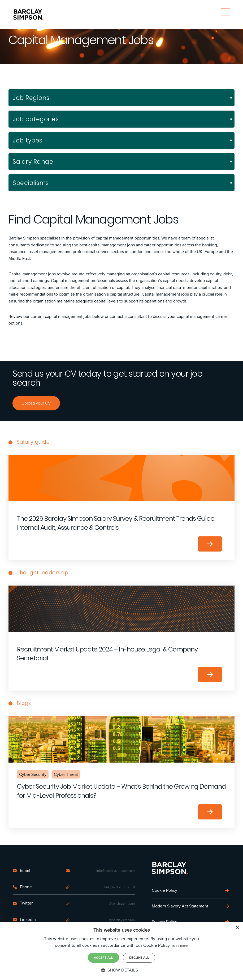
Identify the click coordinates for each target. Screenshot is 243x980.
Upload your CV (36, 403)
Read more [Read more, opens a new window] (180, 946)
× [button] (237, 928)
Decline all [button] (139, 958)
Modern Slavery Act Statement (180, 906)
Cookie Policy (164, 890)
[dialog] (121, 951)
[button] (121, 970)
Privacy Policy (164, 922)
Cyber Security (33, 774)
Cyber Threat (66, 774)
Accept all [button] (103, 958)
